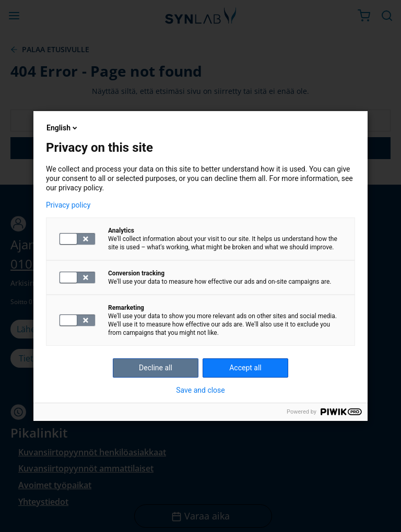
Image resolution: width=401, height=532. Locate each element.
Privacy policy (68, 205)
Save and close (200, 390)
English (63, 128)
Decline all (156, 368)
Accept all (245, 368)
